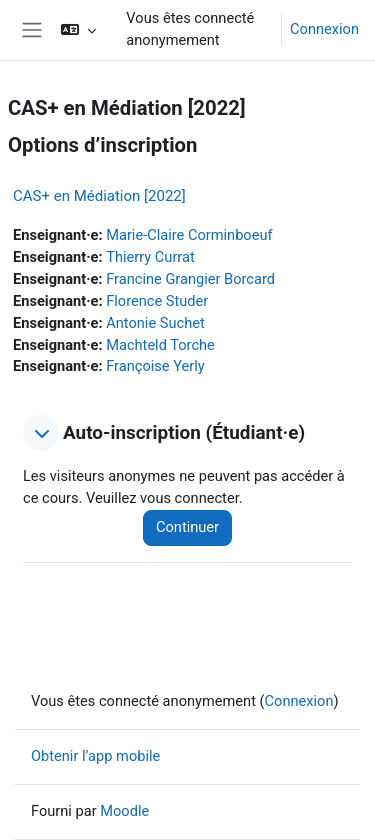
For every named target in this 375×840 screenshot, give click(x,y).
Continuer (187, 527)
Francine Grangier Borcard (190, 279)
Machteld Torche (160, 345)
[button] (78, 30)
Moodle (124, 811)
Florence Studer (157, 301)
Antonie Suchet (155, 323)
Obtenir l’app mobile (95, 756)
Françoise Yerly (155, 366)
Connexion (324, 29)
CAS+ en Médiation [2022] (99, 196)
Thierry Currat (150, 257)
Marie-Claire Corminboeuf (189, 235)
